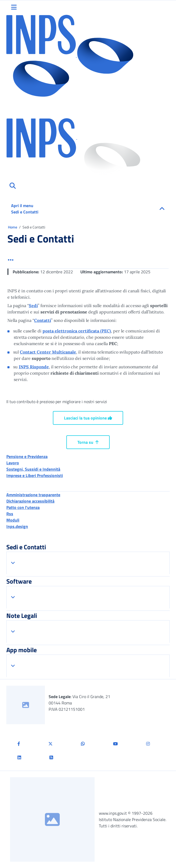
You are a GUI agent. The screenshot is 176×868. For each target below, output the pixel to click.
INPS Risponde (34, 367)
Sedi (33, 306)
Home (13, 227)
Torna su (88, 442)
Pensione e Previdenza (27, 456)
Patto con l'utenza (23, 507)
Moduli (13, 520)
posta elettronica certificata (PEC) (77, 331)
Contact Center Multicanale (48, 352)
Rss (10, 514)
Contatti (43, 320)
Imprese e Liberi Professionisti (35, 475)
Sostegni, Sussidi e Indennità (33, 469)
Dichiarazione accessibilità (30, 501)
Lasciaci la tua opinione (88, 418)
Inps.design (17, 526)
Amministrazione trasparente (33, 495)
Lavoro (13, 463)
